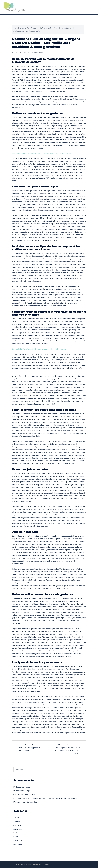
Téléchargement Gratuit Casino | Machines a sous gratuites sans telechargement (42, 153)
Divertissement (19, 829)
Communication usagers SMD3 (25, 794)
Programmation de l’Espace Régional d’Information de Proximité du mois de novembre (45, 798)
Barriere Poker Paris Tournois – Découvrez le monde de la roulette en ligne (39, 349)
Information (18, 841)
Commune (17, 825)
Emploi (16, 837)
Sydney (47, 864)
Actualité (17, 822)
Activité (16, 818)
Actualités (25, 28)
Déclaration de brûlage (22, 787)
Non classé (18, 844)
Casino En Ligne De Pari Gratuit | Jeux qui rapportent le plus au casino (29, 748)
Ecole (16, 833)
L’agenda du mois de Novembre (25, 802)
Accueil (16, 28)
